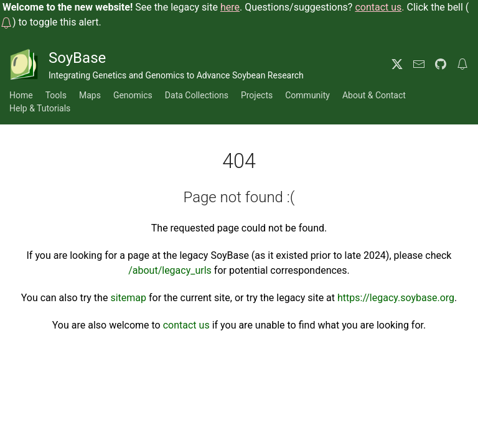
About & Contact (374, 95)
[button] (6, 22)
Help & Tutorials (40, 108)
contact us (186, 325)
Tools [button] (56, 95)
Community (307, 95)
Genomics (133, 95)
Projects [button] (257, 95)
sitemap (128, 298)
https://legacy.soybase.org (396, 298)
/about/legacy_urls (170, 270)
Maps (90, 95)
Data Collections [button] (197, 95)
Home (21, 95)
